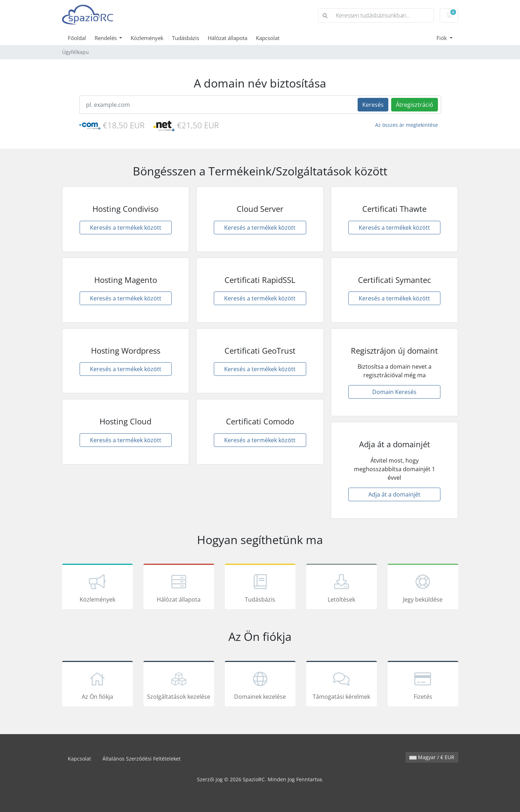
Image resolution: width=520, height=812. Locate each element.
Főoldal (77, 38)
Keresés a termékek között (126, 228)
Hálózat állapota (228, 38)
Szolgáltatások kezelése (179, 685)
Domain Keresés (394, 392)
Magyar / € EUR (432, 757)
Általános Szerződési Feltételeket (142, 759)
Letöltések (342, 588)
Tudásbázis (186, 38)
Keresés (373, 105)
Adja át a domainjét (394, 494)
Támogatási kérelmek (342, 685)
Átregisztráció (415, 105)
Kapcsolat (268, 38)
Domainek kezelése (260, 685)
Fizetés (423, 685)
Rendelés (106, 38)
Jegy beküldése (423, 588)
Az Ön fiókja (97, 685)
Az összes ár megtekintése (407, 125)
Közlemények (147, 38)
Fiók (442, 38)
